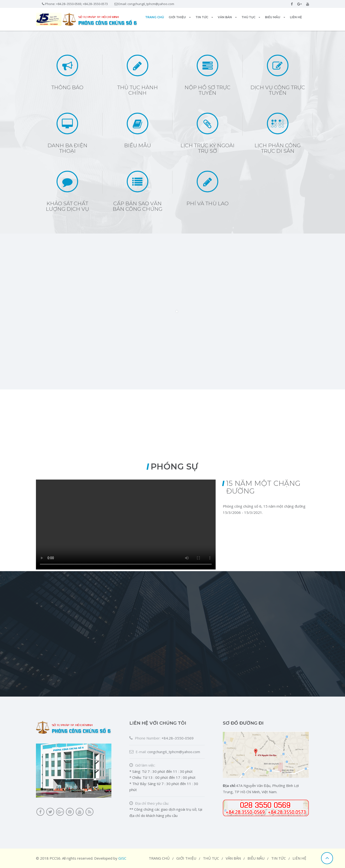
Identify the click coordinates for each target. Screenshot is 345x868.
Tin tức (204, 17)
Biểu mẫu (275, 17)
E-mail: (138, 752)
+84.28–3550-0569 (178, 738)
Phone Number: (145, 738)
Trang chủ (155, 17)
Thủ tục (251, 17)
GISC (122, 858)
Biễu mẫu (256, 858)
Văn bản (227, 17)
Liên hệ (296, 17)
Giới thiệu (180, 17)
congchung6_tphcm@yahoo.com (151, 4)
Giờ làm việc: (142, 765)
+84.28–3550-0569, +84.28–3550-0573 (82, 4)
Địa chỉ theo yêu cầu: (149, 803)
